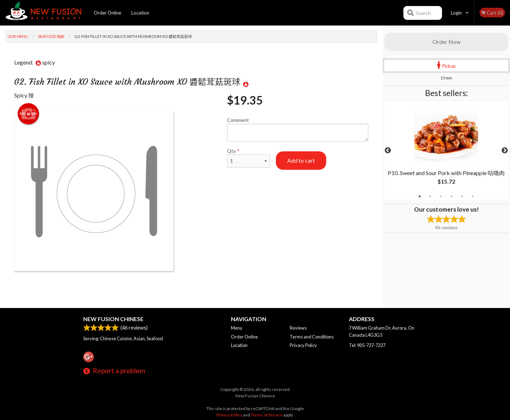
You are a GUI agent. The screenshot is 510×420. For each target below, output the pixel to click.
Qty (249, 158)
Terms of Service (267, 415)
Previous (388, 151)
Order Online (107, 13)
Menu (237, 328)
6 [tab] (473, 196)
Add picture (29, 114)
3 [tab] (441, 196)
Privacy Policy (303, 345)
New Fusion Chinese (113, 319)
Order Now (446, 42)
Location (140, 13)
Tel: (367, 345)
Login (456, 13)
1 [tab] (420, 196)
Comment (298, 129)
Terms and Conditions (312, 337)
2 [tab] (430, 196)
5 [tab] (462, 196)
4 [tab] (452, 196)
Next (505, 151)
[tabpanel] (446, 151)
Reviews (298, 328)
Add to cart (301, 160)
